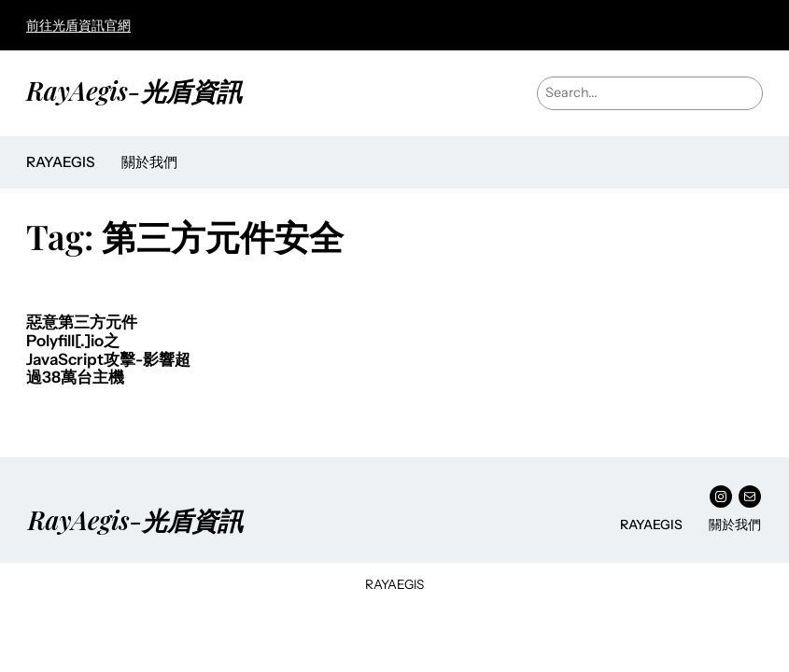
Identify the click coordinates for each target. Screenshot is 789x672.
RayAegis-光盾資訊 (134, 91)
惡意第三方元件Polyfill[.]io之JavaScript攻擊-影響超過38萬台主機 (108, 350)
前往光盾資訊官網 (78, 25)
